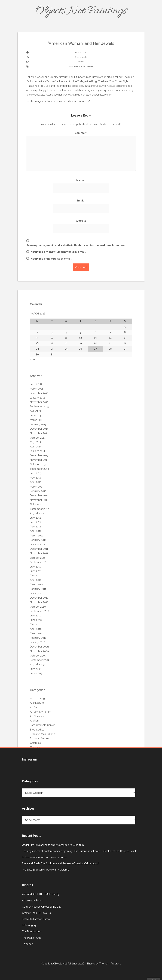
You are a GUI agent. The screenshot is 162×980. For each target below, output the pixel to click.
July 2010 (36, 616)
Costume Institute (77, 66)
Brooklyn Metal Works (43, 734)
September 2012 (39, 509)
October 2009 (38, 656)
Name (81, 180)
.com (102, 95)
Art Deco (35, 707)
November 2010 (39, 602)
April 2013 (36, 482)
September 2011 (39, 562)
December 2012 (39, 495)
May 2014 (35, 442)
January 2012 (37, 544)
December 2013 (39, 455)
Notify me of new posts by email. (51, 259)
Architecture (37, 703)
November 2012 (39, 500)
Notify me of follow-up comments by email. (58, 252)
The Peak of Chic (32, 938)
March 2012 (37, 536)
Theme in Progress (110, 964)
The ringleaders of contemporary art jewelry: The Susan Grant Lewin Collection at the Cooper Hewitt (79, 851)
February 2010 (38, 638)
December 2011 (39, 549)
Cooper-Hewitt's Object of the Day (42, 907)
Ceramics (35, 743)
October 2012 (38, 504)
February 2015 (38, 424)
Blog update (37, 730)
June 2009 (36, 673)
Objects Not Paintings (81, 11)
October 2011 (38, 558)
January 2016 (38, 398)
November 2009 (39, 651)
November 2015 (39, 402)
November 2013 (39, 460)
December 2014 (39, 429)
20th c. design (38, 698)
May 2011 (35, 575)
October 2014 (38, 438)
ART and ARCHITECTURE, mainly (41, 894)
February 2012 (38, 540)
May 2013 (35, 478)
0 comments (81, 57)
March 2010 (37, 633)
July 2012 (35, 518)
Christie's (35, 747)
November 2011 (39, 553)
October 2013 (38, 464)
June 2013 (36, 473)
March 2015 (36, 420)
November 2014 (39, 433)
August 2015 (37, 411)
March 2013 (37, 487)
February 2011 (38, 589)
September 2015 (39, 406)
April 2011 (36, 580)
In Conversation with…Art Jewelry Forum (45, 857)
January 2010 (38, 642)
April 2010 (36, 629)
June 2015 (36, 415)
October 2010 (38, 607)
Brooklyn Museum (40, 738)
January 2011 (37, 593)
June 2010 (36, 620)
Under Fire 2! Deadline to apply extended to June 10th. (53, 845)
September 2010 (39, 611)
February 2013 (38, 491)
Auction (34, 721)
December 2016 (39, 393)
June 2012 (36, 522)
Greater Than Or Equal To (36, 913)
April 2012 (36, 531)
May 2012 (35, 527)
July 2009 (36, 669)
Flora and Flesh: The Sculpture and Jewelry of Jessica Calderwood (60, 863)
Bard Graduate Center (42, 725)
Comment (81, 133)
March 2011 (36, 584)
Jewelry (90, 66)
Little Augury (29, 925)
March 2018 (37, 389)
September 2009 (40, 660)
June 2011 (36, 571)
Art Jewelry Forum (41, 712)
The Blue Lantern (32, 931)
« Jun (33, 359)
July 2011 (35, 567)
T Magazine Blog (87, 81)
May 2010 (36, 624)
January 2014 (37, 451)
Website (81, 221)
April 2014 (36, 447)
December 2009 (39, 647)
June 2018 (36, 384)
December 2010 (39, 598)
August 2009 (37, 664)
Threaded (28, 944)
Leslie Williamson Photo (36, 919)
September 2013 (39, 469)
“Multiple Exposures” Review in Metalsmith (46, 870)
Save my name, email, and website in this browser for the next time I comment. (76, 245)
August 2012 (37, 513)
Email (81, 201)
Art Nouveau (37, 716)
